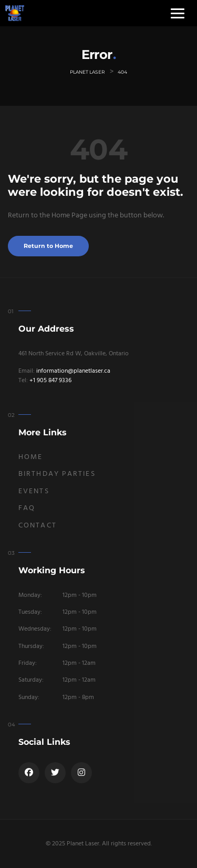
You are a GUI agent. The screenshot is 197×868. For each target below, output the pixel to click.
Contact (38, 526)
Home (30, 457)
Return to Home (48, 246)
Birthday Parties (57, 474)
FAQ (27, 508)
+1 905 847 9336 (50, 381)
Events (34, 491)
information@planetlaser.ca (73, 371)
